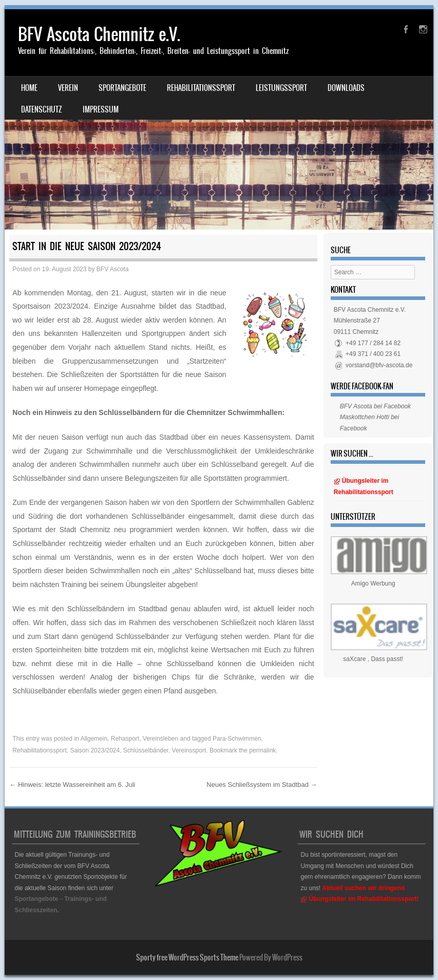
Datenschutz (42, 109)
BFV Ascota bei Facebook (375, 406)
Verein (68, 88)
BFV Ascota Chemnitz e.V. (99, 34)
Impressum (101, 109)
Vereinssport (189, 750)
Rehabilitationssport (201, 88)
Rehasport (125, 739)
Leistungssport (281, 88)
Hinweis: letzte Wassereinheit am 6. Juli (72, 785)
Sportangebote (122, 88)
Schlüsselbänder (146, 750)
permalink (262, 750)
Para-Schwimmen (237, 739)
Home (29, 88)
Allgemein (94, 739)
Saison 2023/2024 (95, 750)
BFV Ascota (113, 269)
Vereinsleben (160, 739)
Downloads (346, 88)
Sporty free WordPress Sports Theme (187, 957)
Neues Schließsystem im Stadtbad (262, 785)
